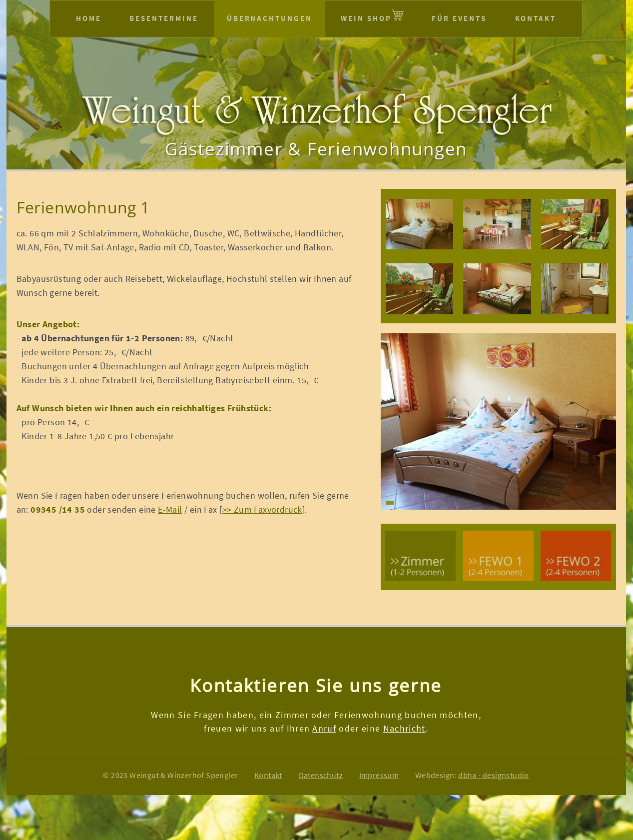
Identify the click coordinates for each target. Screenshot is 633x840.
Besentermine (164, 18)
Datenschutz (321, 775)
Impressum (379, 775)
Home (89, 18)
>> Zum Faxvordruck (262, 510)
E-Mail (170, 510)
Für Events (459, 18)
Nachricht (404, 729)
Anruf (324, 729)
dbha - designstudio (494, 775)
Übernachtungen (270, 18)
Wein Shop (366, 18)
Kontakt (536, 18)
